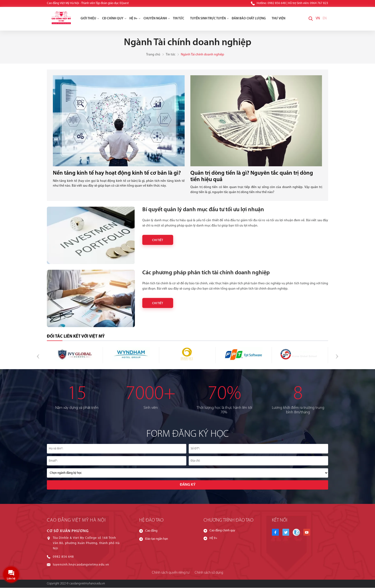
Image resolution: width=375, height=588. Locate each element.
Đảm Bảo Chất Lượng (249, 19)
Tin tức (179, 19)
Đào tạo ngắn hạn (157, 540)
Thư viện (278, 19)
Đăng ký (188, 485)
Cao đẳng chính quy (222, 531)
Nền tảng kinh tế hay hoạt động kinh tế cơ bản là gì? (118, 173)
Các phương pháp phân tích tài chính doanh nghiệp (207, 273)
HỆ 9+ (135, 19)
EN (325, 19)
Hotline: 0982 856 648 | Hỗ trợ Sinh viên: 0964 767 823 (290, 3)
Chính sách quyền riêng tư (171, 573)
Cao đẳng (151, 531)
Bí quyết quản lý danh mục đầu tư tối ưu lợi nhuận (205, 210)
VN (318, 19)
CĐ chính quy (114, 19)
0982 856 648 (63, 558)
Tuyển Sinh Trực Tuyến (210, 19)
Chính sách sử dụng (209, 573)
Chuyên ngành (157, 19)
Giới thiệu (90, 19)
